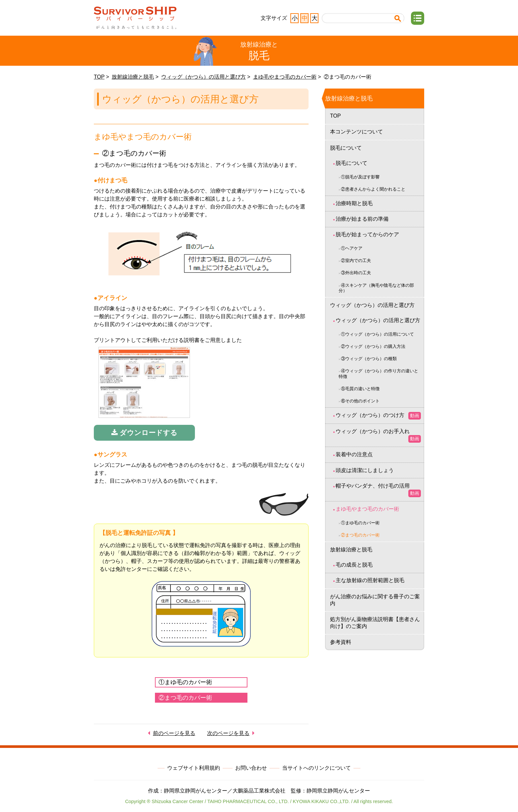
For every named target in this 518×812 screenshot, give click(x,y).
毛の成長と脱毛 (354, 565)
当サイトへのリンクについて (316, 768)
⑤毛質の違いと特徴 (360, 389)
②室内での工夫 (356, 260)
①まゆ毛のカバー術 (185, 682)
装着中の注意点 (354, 454)
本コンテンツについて (356, 132)
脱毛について (346, 148)
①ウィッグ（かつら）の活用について (377, 334)
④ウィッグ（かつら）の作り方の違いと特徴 (378, 374)
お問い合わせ (251, 768)
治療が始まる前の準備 (362, 219)
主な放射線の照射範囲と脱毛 (370, 580)
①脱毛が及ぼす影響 (360, 177)
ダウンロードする (144, 433)
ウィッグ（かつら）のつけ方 (378, 416)
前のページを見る (174, 733)
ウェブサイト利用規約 (194, 768)
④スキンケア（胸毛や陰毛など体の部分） (376, 288)
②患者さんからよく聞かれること (373, 189)
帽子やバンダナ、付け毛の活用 (378, 490)
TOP (99, 77)
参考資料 (341, 642)
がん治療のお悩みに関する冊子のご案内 (375, 600)
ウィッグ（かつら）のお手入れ (378, 436)
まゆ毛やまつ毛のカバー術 (285, 77)
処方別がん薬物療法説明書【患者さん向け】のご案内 (375, 623)
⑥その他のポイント (360, 401)
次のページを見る (228, 733)
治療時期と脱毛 (354, 203)
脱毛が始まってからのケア (367, 234)
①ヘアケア (352, 248)
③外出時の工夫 (356, 273)
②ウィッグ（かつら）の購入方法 (373, 346)
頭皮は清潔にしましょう (365, 470)
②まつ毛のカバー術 (185, 698)
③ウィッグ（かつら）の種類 (369, 359)
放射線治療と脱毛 (133, 77)
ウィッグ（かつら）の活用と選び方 (203, 77)
